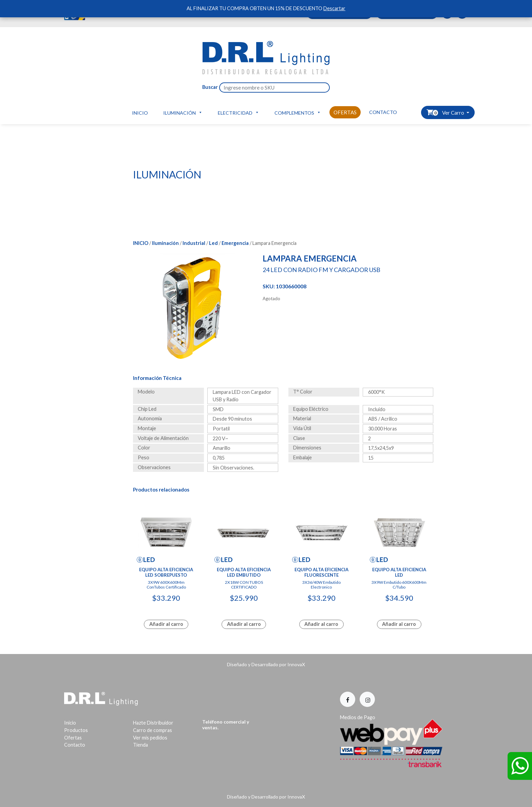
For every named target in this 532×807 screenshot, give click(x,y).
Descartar (334, 8)
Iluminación (183, 112)
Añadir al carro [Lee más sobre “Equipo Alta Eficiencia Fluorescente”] (321, 624)
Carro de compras (153, 730)
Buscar (210, 87)
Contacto (383, 112)
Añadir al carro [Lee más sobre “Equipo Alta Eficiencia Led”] (399, 624)
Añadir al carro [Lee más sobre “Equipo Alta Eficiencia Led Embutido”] (244, 624)
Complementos (298, 112)
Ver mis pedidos (150, 738)
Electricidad (239, 112)
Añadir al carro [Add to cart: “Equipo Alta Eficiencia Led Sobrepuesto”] (166, 624)
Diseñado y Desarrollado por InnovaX (266, 664)
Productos (76, 730)
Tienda (140, 745)
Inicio (140, 113)
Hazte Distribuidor (153, 723)
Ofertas (345, 112)
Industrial (194, 243)
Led (213, 243)
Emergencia (235, 243)
